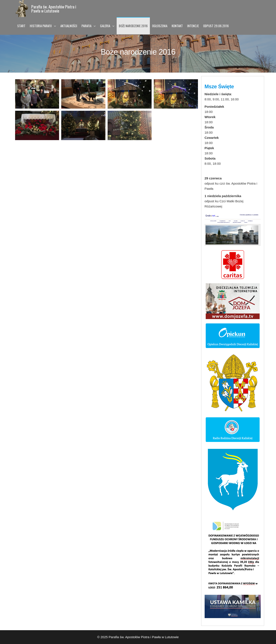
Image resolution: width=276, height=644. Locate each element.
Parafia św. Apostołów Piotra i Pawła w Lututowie (54, 9)
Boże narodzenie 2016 (133, 26)
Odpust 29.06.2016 (216, 26)
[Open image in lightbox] (37, 94)
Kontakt (177, 26)
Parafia (86, 26)
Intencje (193, 26)
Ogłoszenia (160, 26)
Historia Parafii (41, 26)
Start (21, 26)
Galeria (105, 26)
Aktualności (69, 26)
